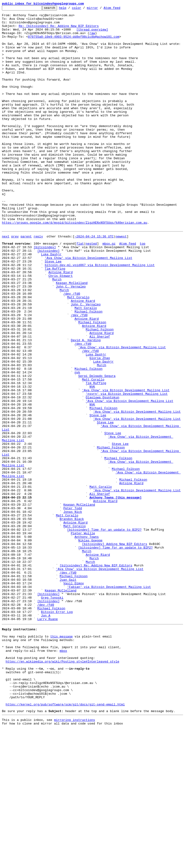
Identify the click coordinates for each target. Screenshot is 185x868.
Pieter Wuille (83, 637)
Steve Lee (53, 311)
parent (26, 281)
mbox (63, 777)
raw (92, 39)
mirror (100, 9)
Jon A (46, 736)
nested (91, 290)
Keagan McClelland (72, 337)
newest (121, 281)
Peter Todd (73, 607)
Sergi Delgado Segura (97, 449)
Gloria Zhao (100, 427)
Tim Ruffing (55, 320)
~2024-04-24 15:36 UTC (94, 281)
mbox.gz (109, 290)
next (6, 281)
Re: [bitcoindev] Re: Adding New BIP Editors (59, 30)
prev (15, 281)
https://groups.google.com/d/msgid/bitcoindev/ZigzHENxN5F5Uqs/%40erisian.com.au (74, 266)
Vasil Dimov (74, 698)
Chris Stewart (61, 329)
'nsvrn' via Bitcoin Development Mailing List (127, 470)
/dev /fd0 (72, 350)
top (142, 290)
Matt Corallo (78, 354)
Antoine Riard (61, 324)
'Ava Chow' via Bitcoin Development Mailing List (88, 307)
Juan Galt (68, 693)
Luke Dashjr (51, 303)
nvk (77, 444)
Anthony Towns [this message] (116, 595)
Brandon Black (72, 620)
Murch (57, 333)
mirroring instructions (74, 858)
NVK (92, 462)
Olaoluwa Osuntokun (102, 474)
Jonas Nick (73, 612)
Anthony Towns (87, 642)
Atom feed (119, 9)
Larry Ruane (48, 740)
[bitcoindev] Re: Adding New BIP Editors (96, 676)
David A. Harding (86, 406)
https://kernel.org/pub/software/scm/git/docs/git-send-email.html (65, 842)
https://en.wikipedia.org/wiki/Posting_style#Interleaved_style (63, 790)
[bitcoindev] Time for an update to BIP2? (104, 633)
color (84, 9)
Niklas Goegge (90, 646)
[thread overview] (92, 34)
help (70, 9)
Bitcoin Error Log (57, 732)
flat (80, 290)
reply (38, 281)
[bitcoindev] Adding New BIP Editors (114, 650)
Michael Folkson (88, 371)
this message (62, 760)
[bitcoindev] (45, 294)
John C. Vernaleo (71, 341)
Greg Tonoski (52, 715)
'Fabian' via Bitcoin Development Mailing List (109, 702)
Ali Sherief (100, 401)
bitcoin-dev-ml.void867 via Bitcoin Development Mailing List (100, 316)
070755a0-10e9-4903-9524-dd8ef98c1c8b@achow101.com (74, 43)
